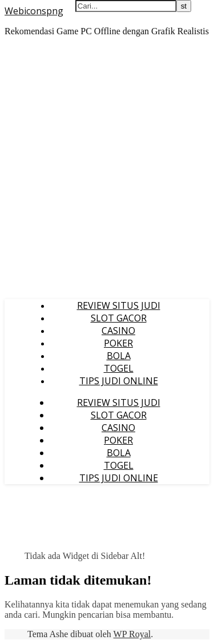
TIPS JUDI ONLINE (119, 381)
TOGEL (119, 368)
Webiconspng (34, 11)
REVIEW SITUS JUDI (119, 305)
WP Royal (132, 634)
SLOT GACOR (119, 318)
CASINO (118, 331)
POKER (118, 343)
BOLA (119, 356)
